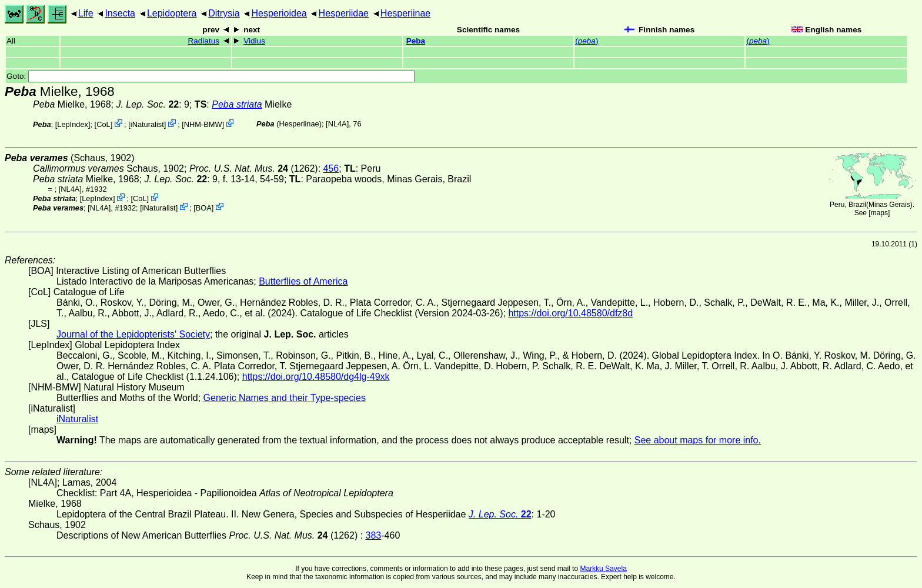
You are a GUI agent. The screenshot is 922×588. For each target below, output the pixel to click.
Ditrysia (224, 13)
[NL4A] (337, 124)
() (587, 41)
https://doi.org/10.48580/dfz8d (570, 313)
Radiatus (203, 41)
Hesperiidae (344, 13)
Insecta (120, 13)
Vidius (254, 41)
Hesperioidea (279, 13)
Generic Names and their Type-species (285, 398)
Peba (416, 41)
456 (331, 168)
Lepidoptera (172, 13)
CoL (103, 124)
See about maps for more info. (698, 440)
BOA (204, 207)
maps (879, 213)
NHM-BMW (203, 124)
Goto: (211, 76)
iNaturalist (147, 124)
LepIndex (73, 124)
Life (86, 13)
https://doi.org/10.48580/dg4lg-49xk (316, 377)
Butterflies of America (303, 281)
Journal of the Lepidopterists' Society (133, 334)
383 (374, 535)
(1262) (254, 168)
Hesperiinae (405, 13)
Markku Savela (603, 569)
